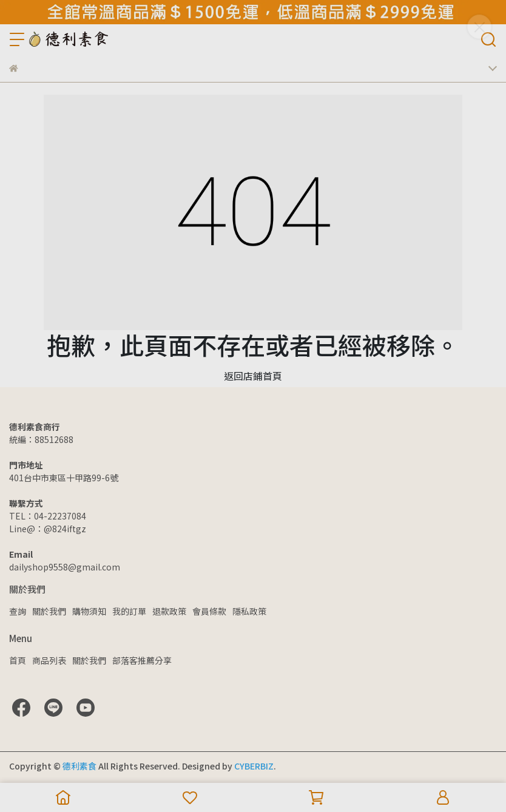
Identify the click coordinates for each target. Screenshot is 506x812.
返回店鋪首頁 (253, 376)
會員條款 (209, 611)
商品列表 (49, 660)
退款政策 (169, 611)
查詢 (18, 611)
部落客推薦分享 (142, 660)
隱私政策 (249, 611)
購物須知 (89, 611)
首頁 (18, 660)
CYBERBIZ (254, 766)
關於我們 (49, 611)
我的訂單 (129, 611)
